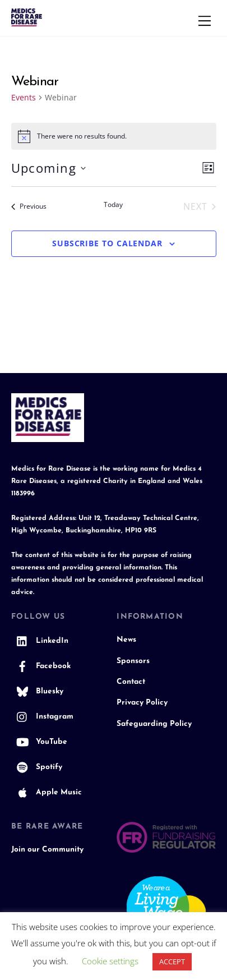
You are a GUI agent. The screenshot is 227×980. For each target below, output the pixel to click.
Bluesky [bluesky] (37, 691)
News (126, 640)
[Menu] (205, 21)
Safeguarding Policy (154, 724)
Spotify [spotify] (37, 767)
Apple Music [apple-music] (47, 792)
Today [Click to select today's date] (113, 205)
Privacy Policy (142, 703)
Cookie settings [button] (110, 961)
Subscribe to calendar (107, 243)
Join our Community (47, 850)
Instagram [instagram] (42, 717)
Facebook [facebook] (41, 666)
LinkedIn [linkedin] (40, 641)
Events (24, 97)
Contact (131, 682)
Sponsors (133, 661)
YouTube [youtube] (39, 742)
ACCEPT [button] (172, 961)
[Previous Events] (29, 206)
